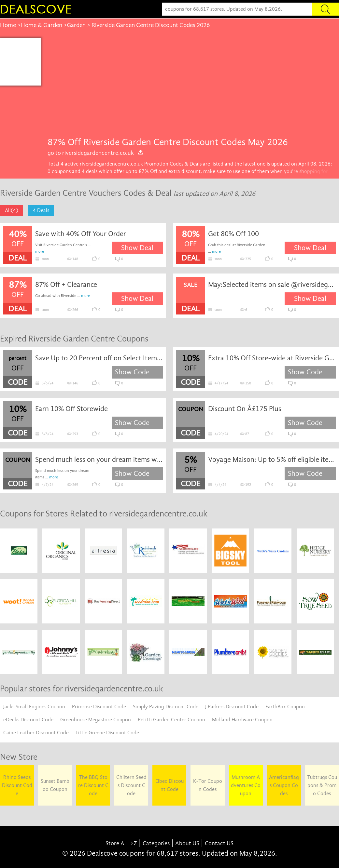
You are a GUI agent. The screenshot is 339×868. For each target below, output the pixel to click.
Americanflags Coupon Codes (284, 785)
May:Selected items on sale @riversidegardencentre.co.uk (272, 285)
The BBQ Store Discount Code (93, 785)
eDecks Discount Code (28, 720)
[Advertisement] (190, 87)
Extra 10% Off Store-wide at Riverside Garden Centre (272, 358)
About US (187, 843)
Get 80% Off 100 (233, 234)
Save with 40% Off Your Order (81, 234)
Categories (156, 843)
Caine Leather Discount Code (36, 733)
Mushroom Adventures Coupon (246, 785)
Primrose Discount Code (99, 707)
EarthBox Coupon (285, 707)
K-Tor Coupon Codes (208, 785)
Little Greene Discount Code (107, 733)
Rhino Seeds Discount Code (17, 785)
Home (8, 25)
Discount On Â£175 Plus (245, 409)
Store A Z (121, 843)
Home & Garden (41, 25)
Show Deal (137, 248)
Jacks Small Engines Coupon (34, 707)
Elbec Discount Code (169, 785)
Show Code (132, 372)
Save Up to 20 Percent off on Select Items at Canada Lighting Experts (99, 358)
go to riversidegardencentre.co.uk (96, 153)
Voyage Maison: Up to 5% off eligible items (272, 460)
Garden (76, 25)
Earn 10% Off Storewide (71, 409)
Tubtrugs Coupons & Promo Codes (322, 785)
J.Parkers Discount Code (232, 707)
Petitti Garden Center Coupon (171, 720)
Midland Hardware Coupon (242, 720)
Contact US (219, 843)
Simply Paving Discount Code (166, 707)
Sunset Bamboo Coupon (55, 785)
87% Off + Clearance (66, 285)
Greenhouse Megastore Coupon (96, 720)
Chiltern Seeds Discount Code (131, 785)
